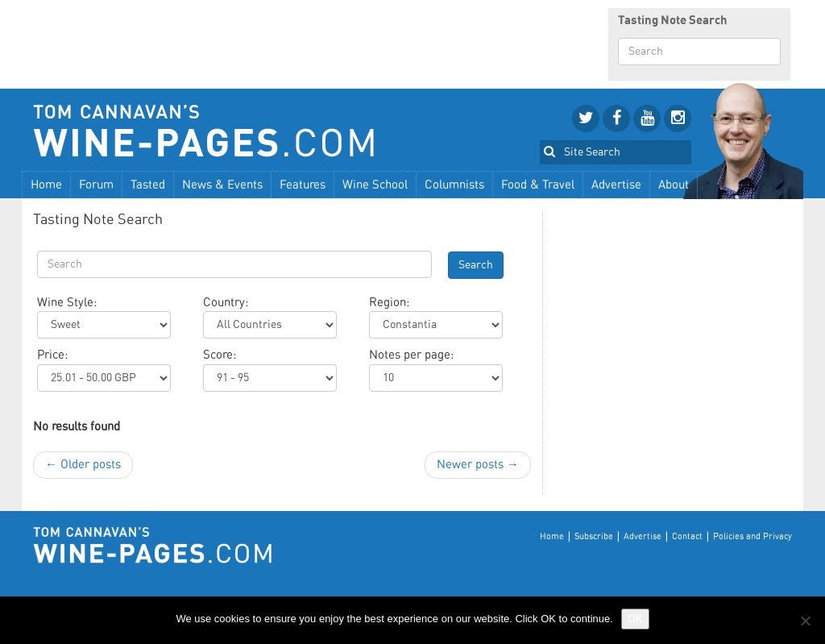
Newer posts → (478, 465)
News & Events (222, 185)
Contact (687, 536)
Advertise (616, 185)
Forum (96, 185)
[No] (805, 621)
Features (303, 185)
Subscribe (594, 536)
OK (635, 619)
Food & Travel (538, 185)
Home (46, 185)
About (674, 185)
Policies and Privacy (752, 536)
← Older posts (83, 465)
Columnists (454, 185)
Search (476, 265)
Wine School (375, 185)
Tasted (148, 185)
